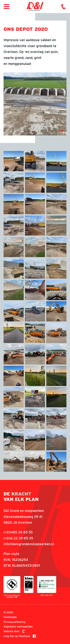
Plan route (11, 554)
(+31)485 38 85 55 (18, 532)
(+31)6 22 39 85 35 (18, 538)
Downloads (10, 617)
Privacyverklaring (14, 622)
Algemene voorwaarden (18, 627)
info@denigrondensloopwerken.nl (29, 544)
